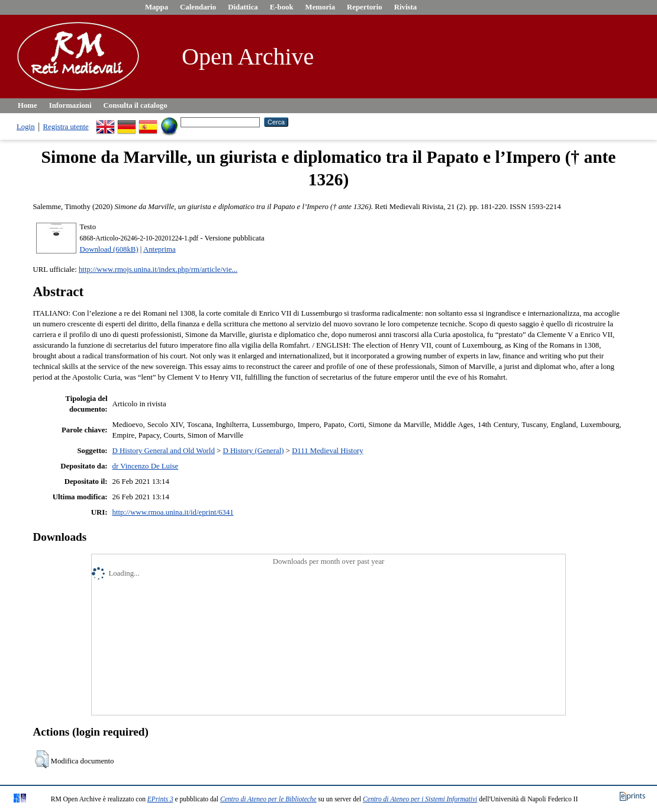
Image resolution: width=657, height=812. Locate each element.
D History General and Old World (164, 451)
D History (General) (253, 451)
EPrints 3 (160, 799)
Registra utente (66, 127)
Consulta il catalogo (136, 105)
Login (26, 127)
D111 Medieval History (328, 451)
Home (28, 105)
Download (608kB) (109, 249)
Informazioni (70, 105)
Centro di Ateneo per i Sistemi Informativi (420, 799)
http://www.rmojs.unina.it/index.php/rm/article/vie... (158, 269)
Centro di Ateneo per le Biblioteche (268, 799)
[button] (42, 759)
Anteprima (160, 249)
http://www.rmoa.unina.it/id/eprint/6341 (173, 512)
